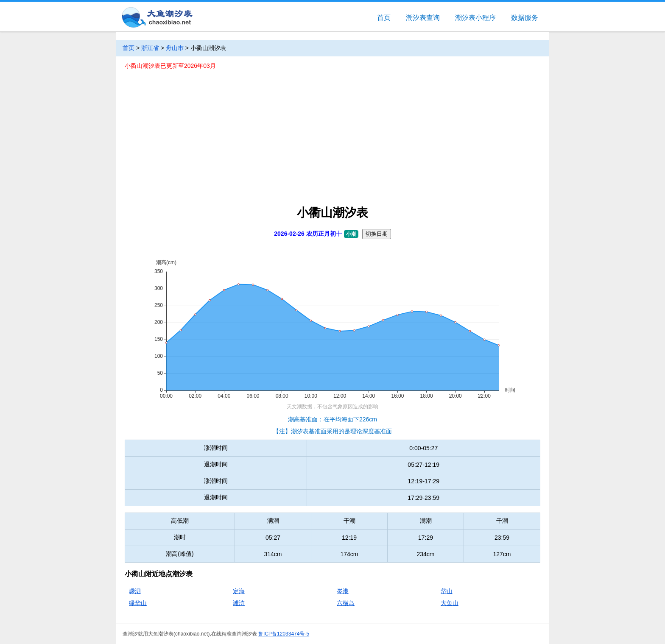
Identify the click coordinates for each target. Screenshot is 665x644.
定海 (239, 591)
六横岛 (346, 603)
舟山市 (175, 48)
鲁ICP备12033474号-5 (284, 634)
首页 (384, 18)
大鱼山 (450, 603)
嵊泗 (135, 591)
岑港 (343, 591)
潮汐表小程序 (475, 18)
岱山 (447, 591)
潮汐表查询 (423, 18)
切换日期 (377, 234)
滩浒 (239, 603)
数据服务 (525, 18)
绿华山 (138, 603)
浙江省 (150, 48)
